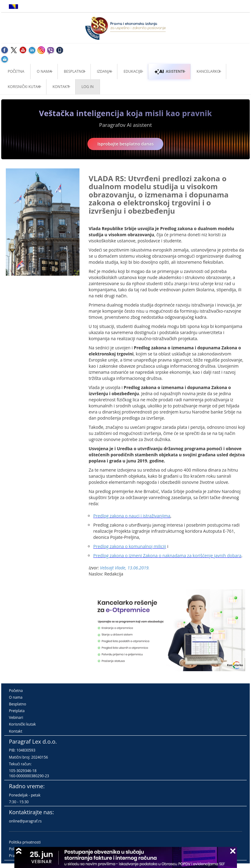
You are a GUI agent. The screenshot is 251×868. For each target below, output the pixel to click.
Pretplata (17, 711)
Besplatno (74, 71)
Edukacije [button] (133, 71)
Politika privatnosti (25, 842)
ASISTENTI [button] (169, 71)
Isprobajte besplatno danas (125, 144)
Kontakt (15, 731)
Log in (88, 87)
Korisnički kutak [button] (24, 87)
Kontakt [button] (61, 87)
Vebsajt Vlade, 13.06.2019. (125, 568)
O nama (44, 71)
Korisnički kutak (22, 724)
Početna (16, 71)
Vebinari (16, 717)
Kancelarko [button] (208, 71)
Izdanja (104, 71)
